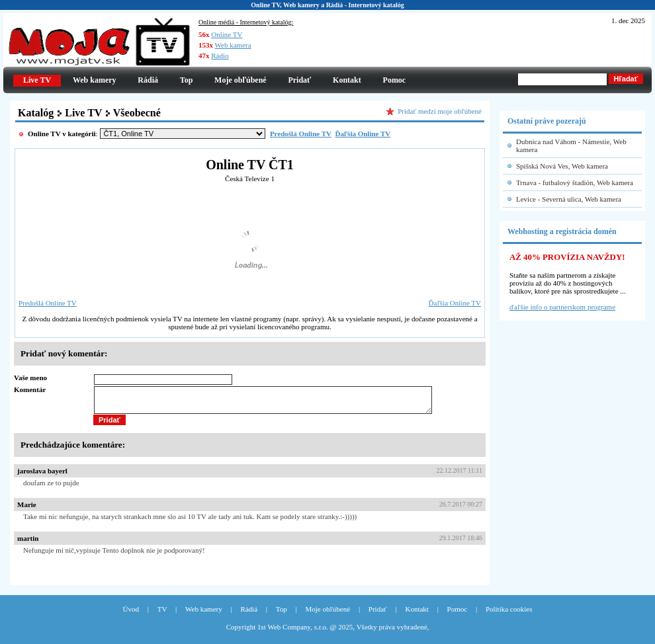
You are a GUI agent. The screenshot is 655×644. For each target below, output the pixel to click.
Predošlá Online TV (48, 303)
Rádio (220, 56)
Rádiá (148, 80)
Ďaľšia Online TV (455, 303)
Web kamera (233, 45)
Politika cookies (509, 615)
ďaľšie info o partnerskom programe (562, 307)
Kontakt (347, 80)
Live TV (83, 113)
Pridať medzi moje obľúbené (440, 111)
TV (162, 615)
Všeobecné (137, 113)
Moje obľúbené (240, 80)
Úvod (131, 615)
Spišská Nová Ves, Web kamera (562, 166)
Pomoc (395, 80)
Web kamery (95, 80)
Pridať (299, 80)
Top (187, 80)
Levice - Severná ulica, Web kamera (569, 199)
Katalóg (36, 113)
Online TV (227, 34)
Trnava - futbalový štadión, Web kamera (575, 182)
